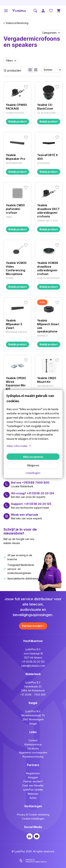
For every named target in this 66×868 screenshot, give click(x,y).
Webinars (33, 794)
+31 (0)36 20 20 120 (33, 662)
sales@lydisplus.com (33, 666)
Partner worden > (33, 626)
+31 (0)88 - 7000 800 (33, 695)
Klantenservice (33, 744)
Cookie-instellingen (33, 819)
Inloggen (33, 777)
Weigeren (33, 465)
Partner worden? (33, 781)
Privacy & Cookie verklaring (33, 815)
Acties (33, 798)
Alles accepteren (33, 457)
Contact (33, 740)
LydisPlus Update (33, 790)
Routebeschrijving (33, 757)
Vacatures (33, 748)
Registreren (33, 773)
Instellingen (33, 473)
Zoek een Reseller (33, 785)
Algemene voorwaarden (33, 753)
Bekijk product (18, 121)
